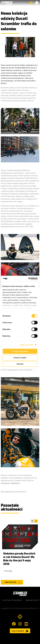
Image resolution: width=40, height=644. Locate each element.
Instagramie (15, 483)
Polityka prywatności (12, 600)
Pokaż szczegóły (27, 345)
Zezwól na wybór (20, 358)
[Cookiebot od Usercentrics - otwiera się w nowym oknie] (28, 279)
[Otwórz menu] (37, 3)
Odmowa (20, 364)
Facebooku (5, 483)
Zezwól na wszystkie (20, 351)
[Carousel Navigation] (20, 521)
